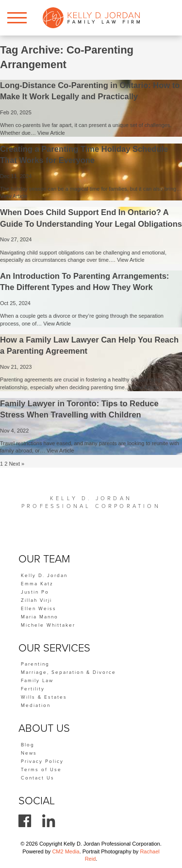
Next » (17, 464)
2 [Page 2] (6, 464)
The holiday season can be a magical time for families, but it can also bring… (91, 189)
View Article (51, 133)
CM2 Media (66, 851)
